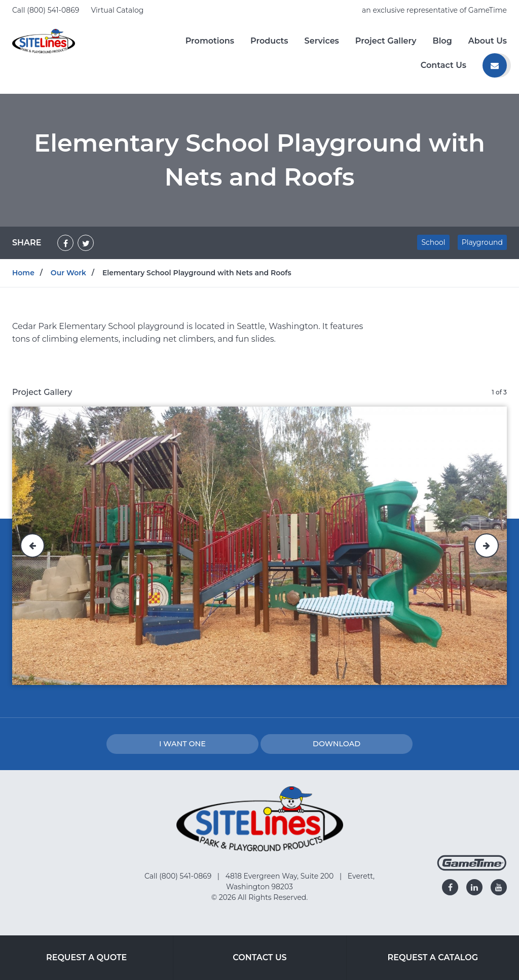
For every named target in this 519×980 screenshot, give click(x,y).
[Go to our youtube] (499, 887)
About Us (488, 41)
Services (322, 41)
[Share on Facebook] (65, 243)
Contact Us (443, 65)
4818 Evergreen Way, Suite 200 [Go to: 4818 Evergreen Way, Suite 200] (281, 876)
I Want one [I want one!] (182, 744)
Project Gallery (386, 41)
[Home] (44, 40)
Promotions (210, 41)
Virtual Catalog (118, 10)
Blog (442, 41)
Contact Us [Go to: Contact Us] (259, 957)
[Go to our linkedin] (474, 887)
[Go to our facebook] (450, 887)
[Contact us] (495, 65)
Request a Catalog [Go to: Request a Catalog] (433, 957)
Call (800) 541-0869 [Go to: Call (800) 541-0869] (179, 876)
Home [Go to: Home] (23, 273)
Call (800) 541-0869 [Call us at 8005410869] (47, 10)
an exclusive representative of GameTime (434, 10)
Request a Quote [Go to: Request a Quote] (86, 957)
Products (269, 41)
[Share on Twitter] (86, 243)
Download (337, 744)
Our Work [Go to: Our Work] (68, 273)
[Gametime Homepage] (472, 868)
